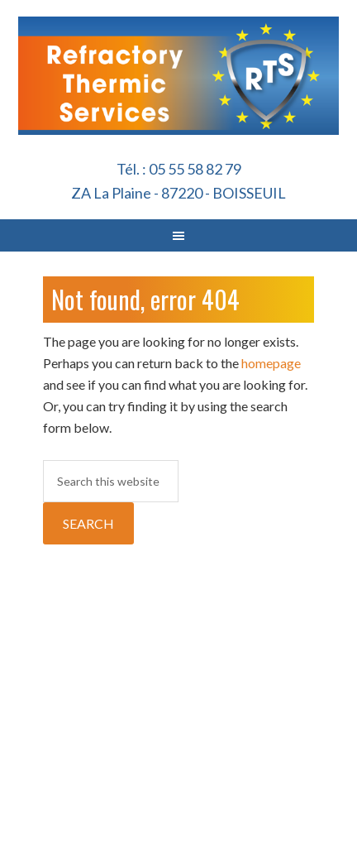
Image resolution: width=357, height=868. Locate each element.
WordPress (302, 822)
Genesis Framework (213, 822)
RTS (133, 822)
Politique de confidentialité (301, 728)
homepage (271, 363)
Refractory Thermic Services (179, 103)
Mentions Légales (223, 719)
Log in (179, 841)
